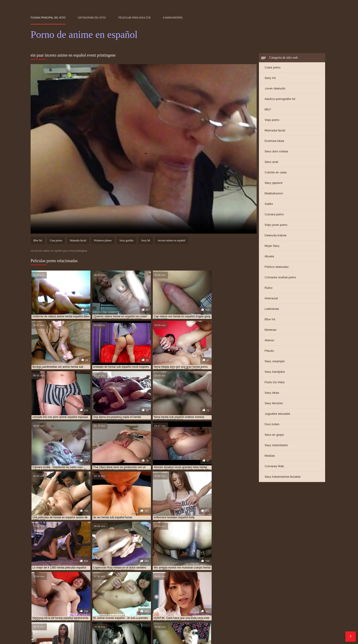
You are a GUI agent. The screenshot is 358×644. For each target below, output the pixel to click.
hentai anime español (201, 621)
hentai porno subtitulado (162, 626)
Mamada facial (275, 131)
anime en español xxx (83, 615)
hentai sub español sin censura (242, 628)
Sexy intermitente (276, 446)
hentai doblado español (47, 623)
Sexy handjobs (275, 372)
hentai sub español (84, 628)
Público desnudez (277, 267)
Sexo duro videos (276, 152)
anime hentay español (305, 615)
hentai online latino (86, 626)
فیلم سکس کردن (66, 638)
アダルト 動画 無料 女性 (151, 638)
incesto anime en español (171, 241)
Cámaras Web (274, 467)
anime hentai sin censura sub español (260, 615)
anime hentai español (215, 615)
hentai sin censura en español (244, 626)
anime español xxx (147, 615)
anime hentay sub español (49, 618)
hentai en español (80, 623)
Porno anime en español (95, 638)
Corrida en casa (276, 173)
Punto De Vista (275, 383)
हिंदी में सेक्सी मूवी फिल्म (42, 638)
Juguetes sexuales (277, 414)
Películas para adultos (134, 18)
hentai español (214, 623)
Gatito (269, 204)
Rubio (268, 288)
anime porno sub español (158, 618)
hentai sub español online (159, 628)
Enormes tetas (274, 141)
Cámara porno (274, 215)
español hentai (67, 621)
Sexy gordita (126, 241)
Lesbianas (272, 309)
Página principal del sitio (48, 18)
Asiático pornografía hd (280, 99)
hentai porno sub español (122, 626)
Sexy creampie (275, 362)
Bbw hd (270, 320)
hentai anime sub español (237, 621)
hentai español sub (275, 623)
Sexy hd (270, 78)
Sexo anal (271, 162)
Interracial (271, 299)
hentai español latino (243, 623)
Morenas (270, 330)
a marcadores (173, 18)
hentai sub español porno (198, 628)
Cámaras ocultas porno (280, 278)
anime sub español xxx (233, 618)
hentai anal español (131, 621)
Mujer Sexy (272, 246)
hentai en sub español (184, 623)
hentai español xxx (305, 623)
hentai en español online (114, 623)
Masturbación (274, 194)
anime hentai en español (180, 615)
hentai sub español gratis (119, 628)
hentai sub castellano (284, 626)
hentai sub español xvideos (286, 628)
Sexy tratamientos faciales (283, 477)
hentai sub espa (56, 628)
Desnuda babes (275, 236)
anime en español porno (47, 615)
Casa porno (272, 68)
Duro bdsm (272, 425)
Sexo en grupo (274, 435)
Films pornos (125, 638)
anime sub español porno (197, 618)
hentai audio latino (272, 621)
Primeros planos (103, 241)
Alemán (269, 341)
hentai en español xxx (150, 623)
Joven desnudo (275, 89)
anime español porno (116, 615)
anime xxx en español (267, 618)
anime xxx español (298, 618)
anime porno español (122, 618)
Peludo (269, 351)
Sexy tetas (272, 393)
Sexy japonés (274, 183)
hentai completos (301, 621)
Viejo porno (272, 120)
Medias (270, 456)
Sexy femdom (274, 404)
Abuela (269, 257)
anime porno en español (87, 618)
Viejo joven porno (276, 225)
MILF (268, 110)
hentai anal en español (97, 621)
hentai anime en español (166, 621)
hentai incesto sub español (49, 626)
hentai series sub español (202, 626)
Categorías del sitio (92, 18)
